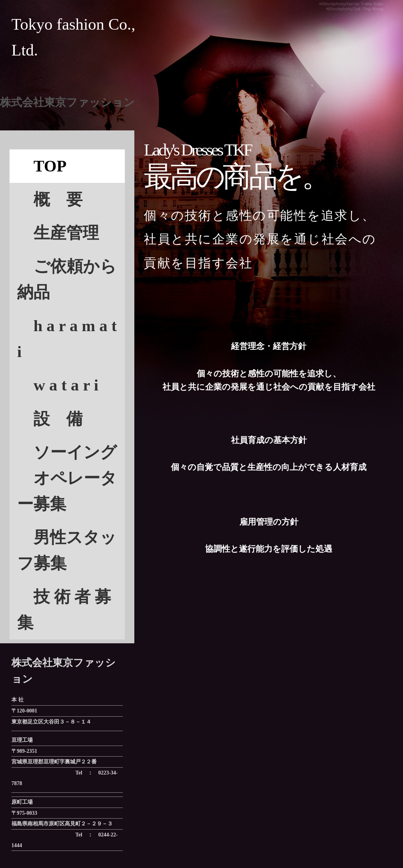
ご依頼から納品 (67, 279)
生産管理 (58, 233)
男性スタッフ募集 (67, 550)
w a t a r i (66, 385)
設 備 (58, 419)
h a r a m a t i (67, 339)
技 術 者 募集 (64, 610)
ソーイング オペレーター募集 (67, 478)
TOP (42, 166)
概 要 (50, 199)
